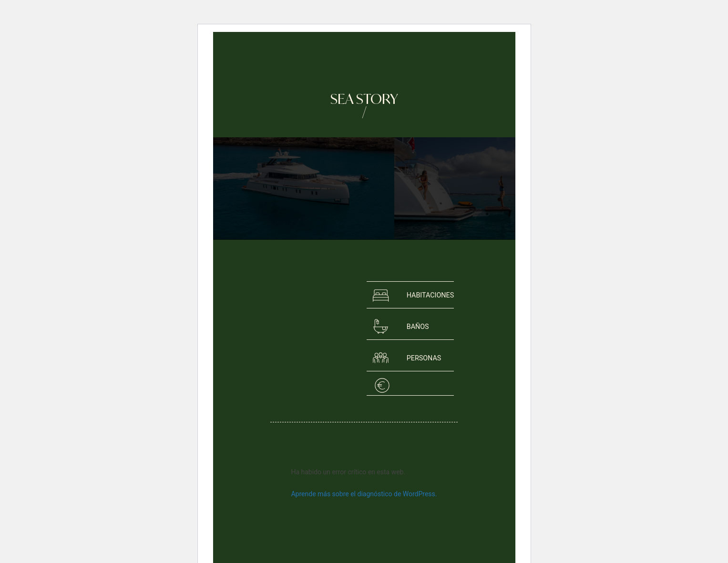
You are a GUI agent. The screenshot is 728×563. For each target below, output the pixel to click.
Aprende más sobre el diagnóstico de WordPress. (364, 494)
